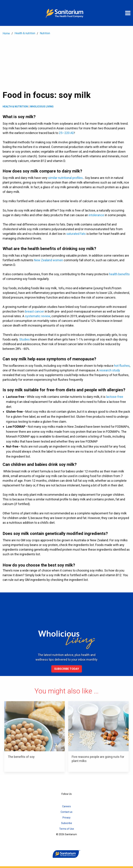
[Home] (66, 13)
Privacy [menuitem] (66, 818)
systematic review (38, 316)
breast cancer (34, 311)
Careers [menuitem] (66, 806)
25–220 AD (66, 133)
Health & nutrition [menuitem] (25, 33)
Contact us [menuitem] (66, 812)
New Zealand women (48, 260)
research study (110, 370)
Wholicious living (42, 107)
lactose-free (115, 397)
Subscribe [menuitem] (67, 823)
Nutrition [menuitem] (45, 33)
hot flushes (122, 366)
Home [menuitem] (6, 33)
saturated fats (76, 234)
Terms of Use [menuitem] (67, 829)
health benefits (119, 274)
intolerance (96, 215)
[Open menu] (128, 13)
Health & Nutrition (15, 107)
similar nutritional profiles (65, 178)
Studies (25, 339)
